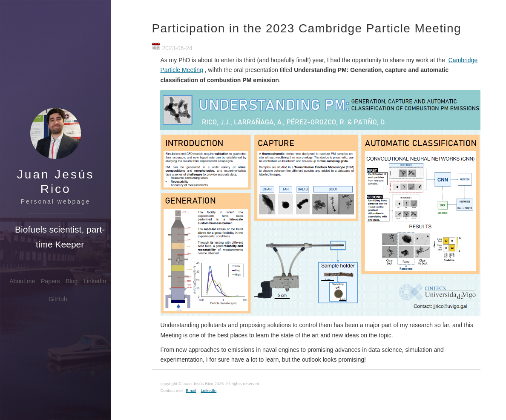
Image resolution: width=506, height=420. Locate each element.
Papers (50, 281)
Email (191, 390)
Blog (72, 281)
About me (22, 281)
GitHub (58, 299)
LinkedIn (95, 281)
